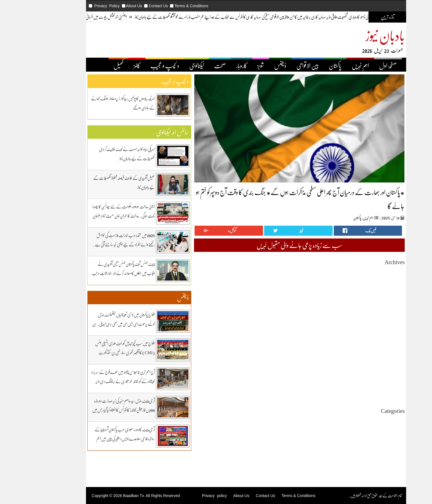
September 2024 (362, 366)
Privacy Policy (77, 6)
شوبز (231, 65)
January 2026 (364, 286)
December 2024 (363, 351)
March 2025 (365, 336)
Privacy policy (184, 496)
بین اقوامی (369, 430)
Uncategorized (363, 420)
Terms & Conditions (161, 6)
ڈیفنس (250, 65)
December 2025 (363, 291)
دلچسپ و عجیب (135, 65)
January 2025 (364, 346)
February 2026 (364, 281)
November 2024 (362, 356)
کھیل (89, 65)
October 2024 (364, 361)
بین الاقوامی (278, 65)
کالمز (107, 65)
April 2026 (366, 271)
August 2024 (365, 371)
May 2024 (367, 386)
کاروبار (212, 65)
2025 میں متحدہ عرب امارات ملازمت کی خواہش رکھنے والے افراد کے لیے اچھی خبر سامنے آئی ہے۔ (94, 240)
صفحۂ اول (358, 65)
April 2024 (366, 391)
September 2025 (362, 306)
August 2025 (365, 311)
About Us (104, 6)
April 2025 (366, 331)
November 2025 (362, 296)
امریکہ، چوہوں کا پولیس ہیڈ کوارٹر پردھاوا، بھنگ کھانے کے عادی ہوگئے (93, 103)
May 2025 (367, 326)
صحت (190, 65)
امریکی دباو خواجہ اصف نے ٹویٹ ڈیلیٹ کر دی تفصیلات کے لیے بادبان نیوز (97, 154)
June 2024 (367, 381)
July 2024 (367, 376)
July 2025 (367, 316)
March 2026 (365, 276)
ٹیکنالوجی (167, 65)
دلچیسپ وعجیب (365, 445)
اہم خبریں (330, 65)
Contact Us (128, 6)
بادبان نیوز (355, 35)
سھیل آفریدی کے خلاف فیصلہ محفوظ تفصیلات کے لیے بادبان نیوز (94, 182)
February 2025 (364, 341)
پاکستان (305, 65)
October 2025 (364, 301)
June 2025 (367, 321)
